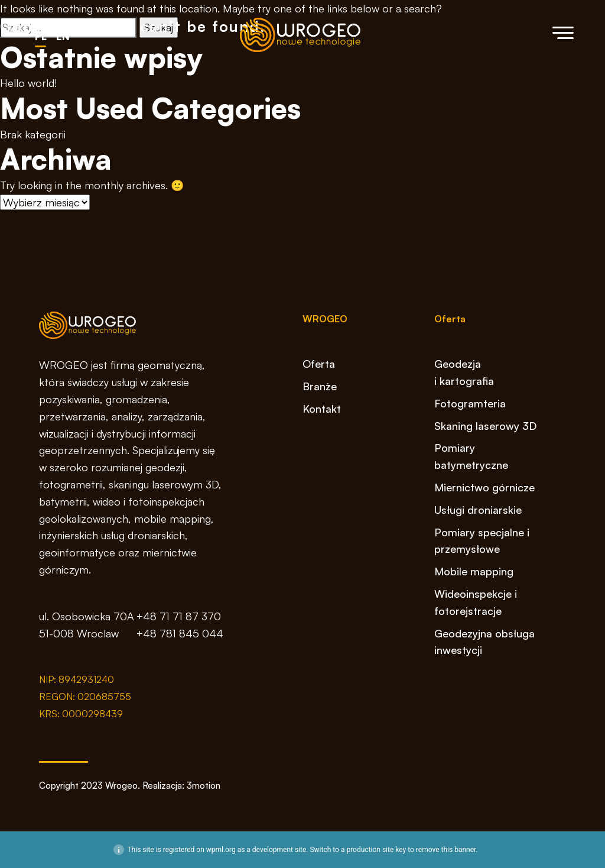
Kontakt (322, 409)
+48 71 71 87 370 (179, 616)
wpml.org (221, 850)
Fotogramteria (470, 403)
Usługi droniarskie (478, 510)
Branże (320, 386)
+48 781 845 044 (180, 633)
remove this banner (446, 850)
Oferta (319, 364)
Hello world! (28, 83)
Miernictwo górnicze (484, 487)
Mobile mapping (474, 571)
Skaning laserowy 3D (485, 426)
